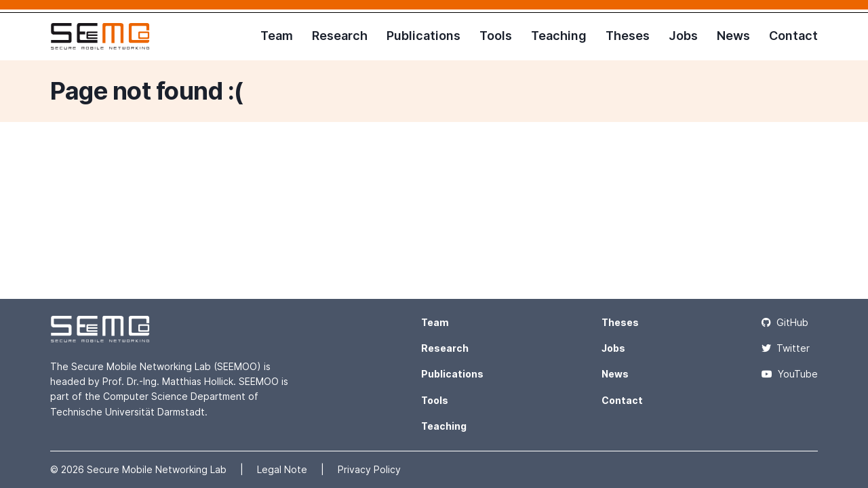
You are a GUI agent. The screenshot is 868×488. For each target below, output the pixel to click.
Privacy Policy (369, 469)
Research (340, 36)
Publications (423, 36)
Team (277, 36)
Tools (496, 36)
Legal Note (283, 469)
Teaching (559, 36)
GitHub (785, 322)
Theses (628, 36)
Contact (793, 36)
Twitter (786, 348)
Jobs (683, 36)
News (733, 36)
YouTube (790, 374)
